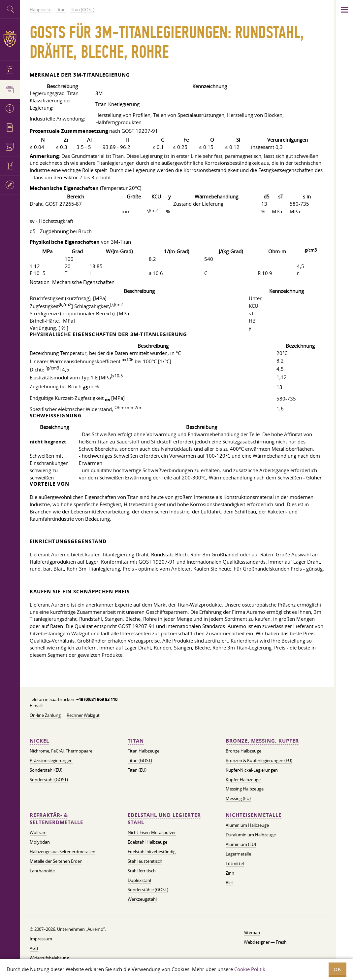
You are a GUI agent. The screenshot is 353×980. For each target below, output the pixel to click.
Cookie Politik (250, 969)
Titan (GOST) (140, 760)
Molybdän (40, 842)
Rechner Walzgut (83, 715)
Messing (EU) (238, 798)
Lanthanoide (42, 871)
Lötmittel (235, 863)
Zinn (230, 873)
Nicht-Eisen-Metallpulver (152, 832)
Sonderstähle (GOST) (148, 890)
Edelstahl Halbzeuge (147, 842)
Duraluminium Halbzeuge (251, 835)
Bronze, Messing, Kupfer (262, 741)
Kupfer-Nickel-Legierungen (252, 770)
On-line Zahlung (45, 715)
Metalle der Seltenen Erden (56, 861)
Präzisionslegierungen (51, 760)
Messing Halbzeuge (245, 789)
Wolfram (38, 832)
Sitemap (252, 932)
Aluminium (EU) (241, 844)
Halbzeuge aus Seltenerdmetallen (63, 852)
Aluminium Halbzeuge (247, 825)
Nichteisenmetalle (254, 815)
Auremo (10, 39)
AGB (34, 948)
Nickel (39, 741)
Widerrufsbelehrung (49, 958)
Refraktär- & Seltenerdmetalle (56, 819)
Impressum (41, 939)
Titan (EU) (137, 770)
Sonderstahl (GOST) (49, 780)
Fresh (281, 942)
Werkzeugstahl (142, 899)
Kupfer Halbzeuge (243, 780)
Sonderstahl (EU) (46, 770)
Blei (229, 883)
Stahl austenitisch (145, 861)
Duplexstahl (139, 880)
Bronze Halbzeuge (243, 751)
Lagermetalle (238, 854)
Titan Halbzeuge (144, 751)
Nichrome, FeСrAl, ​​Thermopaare (61, 751)
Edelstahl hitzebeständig (152, 852)
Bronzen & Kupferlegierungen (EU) (259, 760)
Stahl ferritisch (142, 871)
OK (337, 969)
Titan (136, 741)
